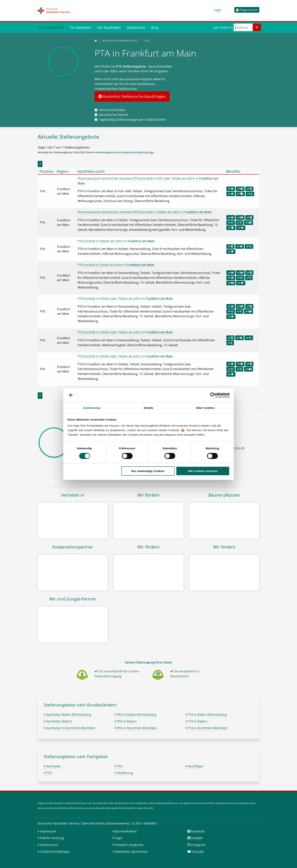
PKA (119, 766)
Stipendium (136, 27)
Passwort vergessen (129, 845)
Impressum (48, 831)
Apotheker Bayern (58, 721)
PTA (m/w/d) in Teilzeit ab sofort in (116, 265)
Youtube (198, 852)
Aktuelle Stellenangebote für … (121, 41)
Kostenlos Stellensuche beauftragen (132, 96)
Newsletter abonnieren (131, 852)
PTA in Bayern (196, 721)
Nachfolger (194, 766)
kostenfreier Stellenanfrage (138, 152)
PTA (48, 773)
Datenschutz (49, 845)
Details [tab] (148, 408)
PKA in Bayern (126, 721)
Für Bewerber (81, 27)
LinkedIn (197, 838)
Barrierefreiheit (126, 831)
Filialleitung (124, 773)
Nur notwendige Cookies (148, 471)
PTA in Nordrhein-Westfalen (206, 728)
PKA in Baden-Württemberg (135, 715)
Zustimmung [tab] (92, 408)
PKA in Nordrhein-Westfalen (136, 728)
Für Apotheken (109, 27)
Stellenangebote (51, 27)
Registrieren (247, 10)
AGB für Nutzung (52, 838)
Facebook (198, 831)
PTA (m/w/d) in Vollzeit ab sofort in (116, 241)
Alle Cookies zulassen (203, 471)
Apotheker (52, 766)
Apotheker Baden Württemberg (67, 715)
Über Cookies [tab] (205, 408)
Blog (155, 27)
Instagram (198, 845)
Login (218, 10)
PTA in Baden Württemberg (206, 715)
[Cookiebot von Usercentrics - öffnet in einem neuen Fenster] (213, 395)
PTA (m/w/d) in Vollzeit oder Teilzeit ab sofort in (125, 299)
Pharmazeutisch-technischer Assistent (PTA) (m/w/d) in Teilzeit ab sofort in (145, 212)
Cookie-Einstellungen (55, 852)
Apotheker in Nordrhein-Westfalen (70, 728)
